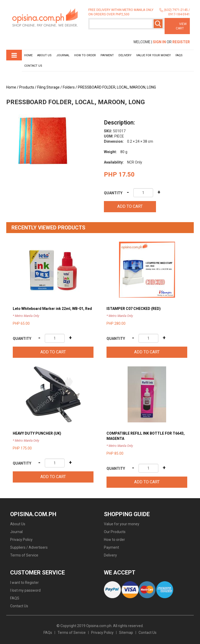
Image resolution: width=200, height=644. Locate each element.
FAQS (15, 598)
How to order (85, 55)
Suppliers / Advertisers (29, 547)
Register (181, 42)
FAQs (48, 633)
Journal (63, 55)
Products (27, 87)
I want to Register (24, 583)
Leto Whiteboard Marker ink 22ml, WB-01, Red (52, 309)
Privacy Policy (21, 540)
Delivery (125, 55)
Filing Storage (48, 87)
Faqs (179, 55)
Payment (107, 55)
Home (28, 55)
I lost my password (25, 590)
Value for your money (154, 55)
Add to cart (130, 206)
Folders (69, 87)
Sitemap (126, 633)
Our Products (115, 532)
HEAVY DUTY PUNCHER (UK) (37, 433)
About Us (44, 55)
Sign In (159, 42)
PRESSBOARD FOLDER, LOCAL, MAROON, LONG (117, 87)
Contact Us (33, 66)
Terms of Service (24, 555)
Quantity (113, 193)
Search (158, 24)
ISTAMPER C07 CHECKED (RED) (134, 309)
